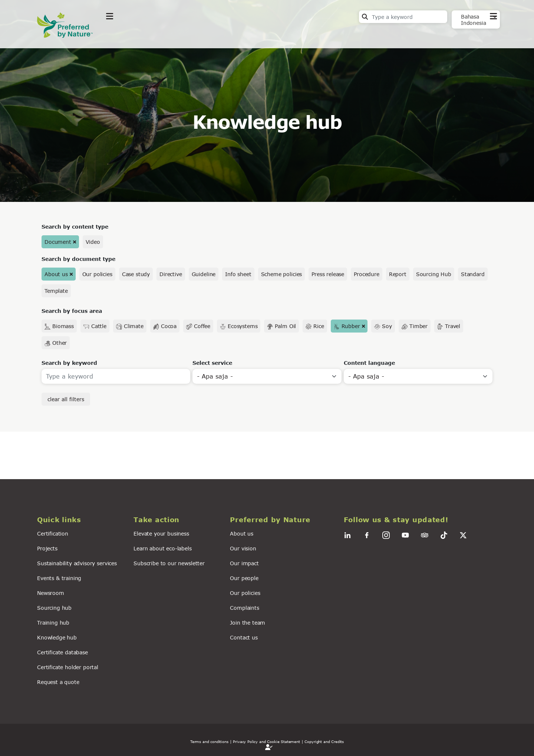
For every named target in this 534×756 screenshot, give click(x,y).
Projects (47, 548)
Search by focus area (72, 311)
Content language (369, 363)
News (202, 35)
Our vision (243, 548)
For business (245, 35)
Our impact (244, 563)
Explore (117, 35)
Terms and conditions (209, 742)
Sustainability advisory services (77, 563)
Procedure (367, 274)
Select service (212, 363)
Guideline (204, 274)
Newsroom (51, 593)
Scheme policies (282, 274)
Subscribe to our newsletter (169, 563)
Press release (328, 274)
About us (56, 274)
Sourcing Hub (434, 274)
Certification (53, 534)
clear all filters (66, 399)
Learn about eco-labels (162, 548)
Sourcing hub (54, 608)
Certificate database (62, 652)
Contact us (244, 637)
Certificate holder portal (68, 667)
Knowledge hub (57, 637)
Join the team (248, 623)
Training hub (53, 623)
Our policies (97, 274)
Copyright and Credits (324, 742)
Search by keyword (69, 363)
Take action (161, 35)
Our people (244, 578)
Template (56, 291)
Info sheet (238, 274)
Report (398, 274)
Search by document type (78, 259)
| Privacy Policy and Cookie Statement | (267, 742)
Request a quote (58, 682)
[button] (81, 520)
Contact (486, 34)
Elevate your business (161, 534)
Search (365, 17)
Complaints (244, 608)
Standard (473, 274)
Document (58, 242)
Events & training (59, 578)
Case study (136, 274)
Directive (171, 274)
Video (93, 242)
